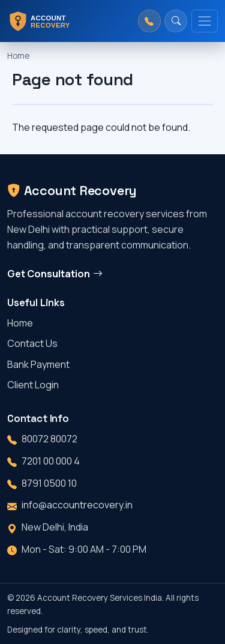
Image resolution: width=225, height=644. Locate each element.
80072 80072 (49, 439)
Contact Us (32, 343)
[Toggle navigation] (205, 21)
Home (18, 56)
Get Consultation (55, 274)
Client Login (33, 385)
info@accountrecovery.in (77, 505)
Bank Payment (38, 364)
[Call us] (149, 21)
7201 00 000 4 (51, 461)
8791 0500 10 (49, 483)
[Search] (176, 21)
